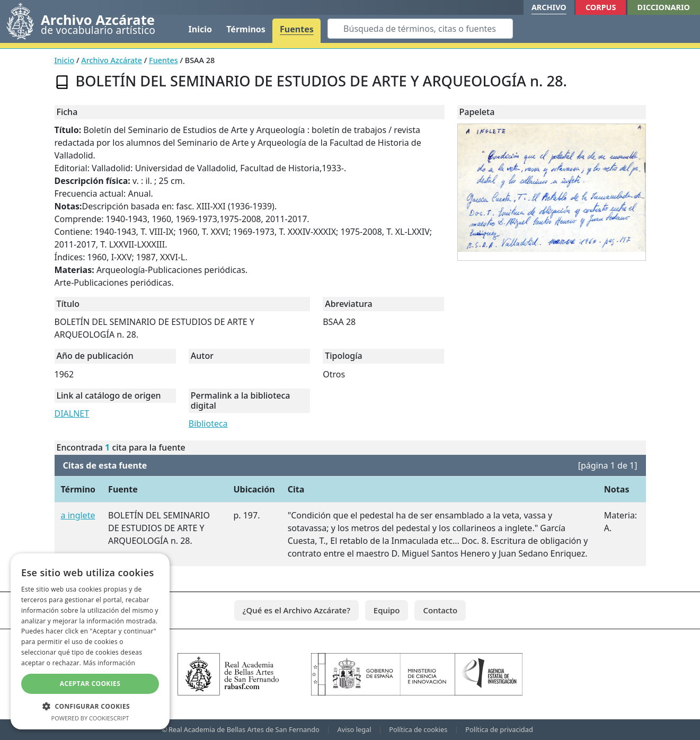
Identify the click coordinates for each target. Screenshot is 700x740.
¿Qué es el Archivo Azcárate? (296, 610)
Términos (246, 29)
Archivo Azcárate (112, 60)
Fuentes (297, 29)
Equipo (387, 610)
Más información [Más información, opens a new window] (109, 663)
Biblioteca (208, 424)
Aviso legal (355, 729)
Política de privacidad (499, 729)
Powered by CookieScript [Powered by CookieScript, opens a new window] (90, 718)
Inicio (200, 29)
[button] (90, 706)
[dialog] (90, 641)
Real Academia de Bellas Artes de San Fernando (244, 729)
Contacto (440, 610)
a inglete (78, 515)
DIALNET (72, 413)
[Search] (420, 29)
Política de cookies (418, 729)
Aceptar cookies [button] (90, 684)
